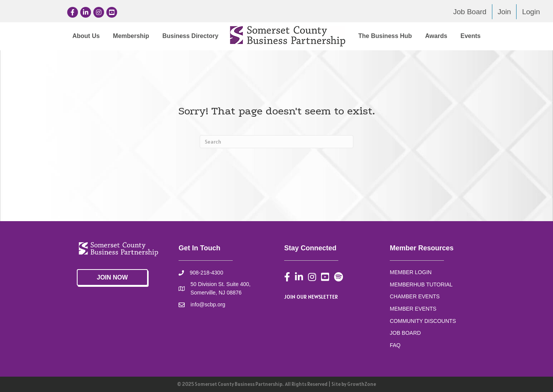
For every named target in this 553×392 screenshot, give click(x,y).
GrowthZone (362, 384)
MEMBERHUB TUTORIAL (421, 284)
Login (531, 12)
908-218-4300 (206, 273)
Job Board (470, 12)
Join (504, 12)
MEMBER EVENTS (413, 309)
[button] (112, 277)
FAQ (395, 345)
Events (470, 36)
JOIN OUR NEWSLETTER (311, 297)
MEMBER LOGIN (411, 272)
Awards (436, 36)
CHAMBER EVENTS (415, 296)
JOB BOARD (405, 333)
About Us (86, 36)
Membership (131, 36)
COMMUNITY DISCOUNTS (423, 321)
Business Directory (190, 36)
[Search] (276, 142)
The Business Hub (385, 36)
